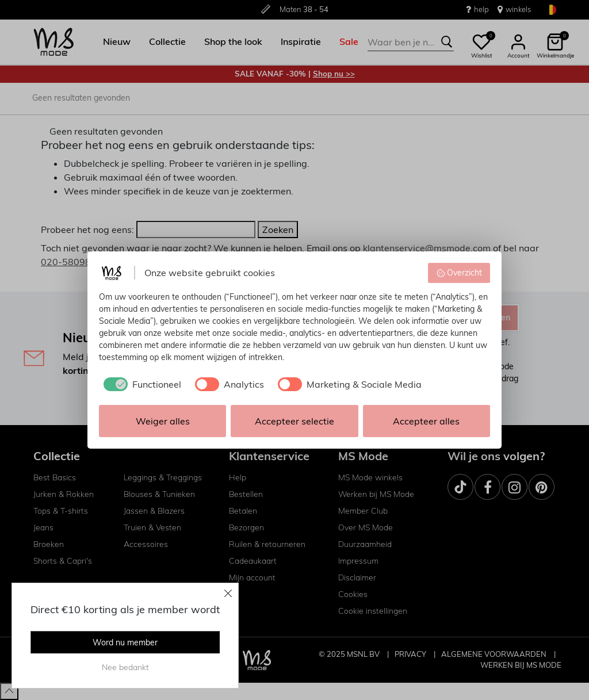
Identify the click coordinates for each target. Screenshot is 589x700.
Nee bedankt (125, 667)
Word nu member (125, 642)
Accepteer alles (426, 421)
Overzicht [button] (459, 273)
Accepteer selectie (294, 421)
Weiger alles (163, 421)
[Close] (228, 593)
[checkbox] (140, 384)
